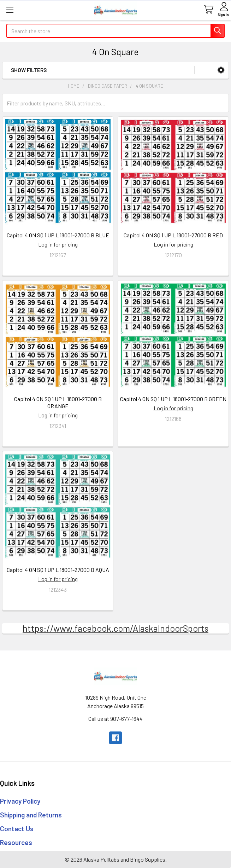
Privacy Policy (20, 801)
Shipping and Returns (31, 815)
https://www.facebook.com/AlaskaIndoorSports (115, 628)
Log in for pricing (58, 244)
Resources (16, 842)
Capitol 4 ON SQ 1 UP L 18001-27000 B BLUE (58, 235)
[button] (221, 70)
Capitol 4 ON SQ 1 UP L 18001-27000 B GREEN (173, 399)
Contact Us (17, 829)
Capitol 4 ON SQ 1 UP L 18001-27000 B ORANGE (58, 402)
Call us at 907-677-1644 (115, 719)
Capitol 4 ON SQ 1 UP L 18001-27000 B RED (173, 235)
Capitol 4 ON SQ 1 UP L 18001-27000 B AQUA (58, 570)
